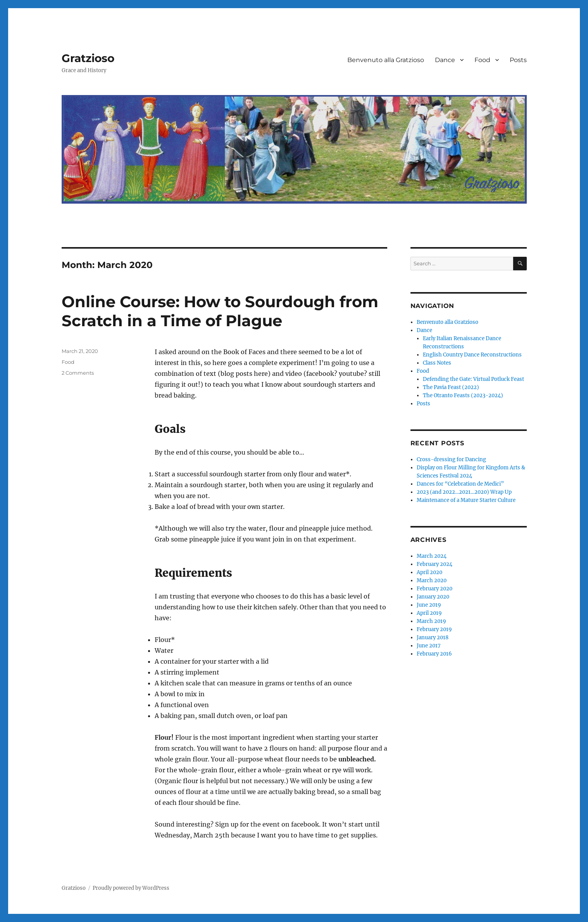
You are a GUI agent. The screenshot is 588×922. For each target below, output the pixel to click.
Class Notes (437, 363)
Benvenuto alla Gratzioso (386, 60)
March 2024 (432, 556)
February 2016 (434, 654)
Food (482, 60)
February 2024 (435, 564)
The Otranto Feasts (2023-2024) (463, 395)
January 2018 (433, 637)
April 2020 (429, 572)
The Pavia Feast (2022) (451, 387)
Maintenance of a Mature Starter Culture (466, 500)
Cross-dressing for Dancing (451, 459)
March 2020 (432, 580)
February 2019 (434, 629)
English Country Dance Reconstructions (472, 355)
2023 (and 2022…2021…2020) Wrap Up (464, 492)
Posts (518, 60)
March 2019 (431, 621)
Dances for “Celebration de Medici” (460, 484)
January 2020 (433, 597)
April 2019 (429, 613)
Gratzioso (88, 58)
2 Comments (78, 373)
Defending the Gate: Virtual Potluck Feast (473, 379)
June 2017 (429, 646)
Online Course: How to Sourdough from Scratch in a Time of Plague (220, 311)
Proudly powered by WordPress (131, 888)
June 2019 (429, 605)
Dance (445, 60)
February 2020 (435, 589)
